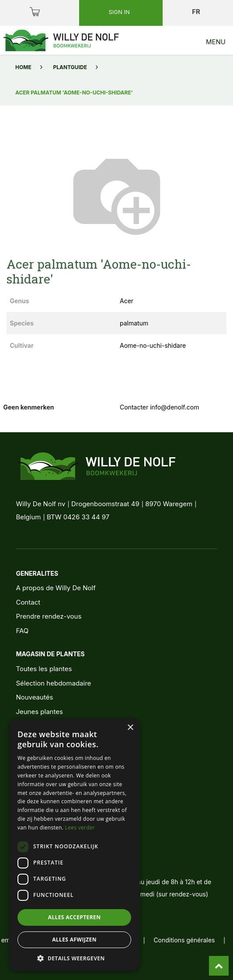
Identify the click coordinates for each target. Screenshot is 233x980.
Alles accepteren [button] (75, 917)
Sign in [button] (120, 12)
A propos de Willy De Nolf (56, 588)
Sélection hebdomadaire (53, 683)
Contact (28, 602)
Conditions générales (184, 940)
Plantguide (70, 67)
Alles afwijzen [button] (74, 940)
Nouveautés (34, 697)
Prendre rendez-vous (49, 616)
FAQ (22, 631)
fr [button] (197, 12)
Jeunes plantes (39, 712)
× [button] (130, 728)
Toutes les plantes (44, 669)
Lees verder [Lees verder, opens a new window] (80, 828)
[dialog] (74, 845)
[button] (74, 958)
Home (23, 67)
